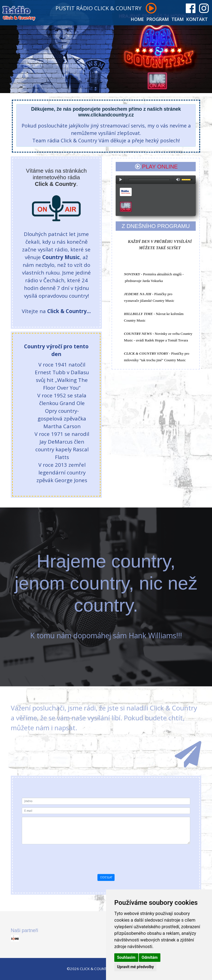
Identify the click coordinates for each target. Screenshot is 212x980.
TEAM (177, 19)
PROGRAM (158, 19)
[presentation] (115, 858)
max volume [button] (178, 180)
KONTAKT (197, 19)
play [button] (120, 180)
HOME (137, 19)
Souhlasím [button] (126, 957)
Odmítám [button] (150, 957)
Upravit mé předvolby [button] (135, 967)
